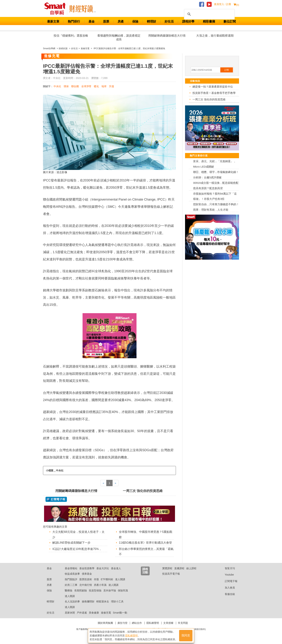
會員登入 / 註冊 (223, 4)
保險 (135, 22)
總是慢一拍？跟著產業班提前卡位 (213, 87)
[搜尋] (209, 14)
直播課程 (179, 568)
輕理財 (152, 22)
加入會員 (227, 588)
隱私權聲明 (153, 623)
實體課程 (167, 568)
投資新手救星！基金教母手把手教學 (214, 93)
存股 (96, 579)
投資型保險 (95, 590)
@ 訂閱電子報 (56, 499)
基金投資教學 (87, 568)
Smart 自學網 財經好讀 (83, 9)
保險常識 (123, 590)
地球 (104, 86)
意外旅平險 (110, 590)
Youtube (227, 575)
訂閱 (227, 70)
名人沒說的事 (72, 601)
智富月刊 (227, 568)
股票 (106, 22)
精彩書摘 (209, 22)
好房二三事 (71, 585)
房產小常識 (100, 585)
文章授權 (168, 623)
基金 (92, 22)
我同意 (186, 635)
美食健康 (94, 613)
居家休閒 (70, 613)
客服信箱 (227, 594)
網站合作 (137, 623)
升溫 (112, 86)
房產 (121, 22)
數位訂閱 (230, 22)
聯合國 (75, 86)
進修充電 (106, 613)
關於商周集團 (105, 623)
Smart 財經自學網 (57, 9)
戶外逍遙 (82, 613)
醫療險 (69, 590)
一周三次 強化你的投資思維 (143, 491)
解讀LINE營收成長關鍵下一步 (71, 543)
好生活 (169, 22)
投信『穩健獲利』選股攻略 (71, 36)
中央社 (57, 86)
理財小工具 (117, 601)
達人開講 (120, 579)
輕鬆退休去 (103, 601)
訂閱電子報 (228, 581)
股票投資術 (86, 579)
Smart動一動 (120, 613)
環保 (66, 86)
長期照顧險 (81, 590)
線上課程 (191, 568)
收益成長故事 (72, 574)
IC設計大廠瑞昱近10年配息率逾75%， (77, 549)
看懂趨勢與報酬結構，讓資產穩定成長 (119, 37)
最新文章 (53, 22)
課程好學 (188, 22)
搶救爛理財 (88, 601)
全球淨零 (86, 86)
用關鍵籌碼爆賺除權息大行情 (167, 36)
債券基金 (87, 574)
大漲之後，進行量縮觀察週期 (215, 36)
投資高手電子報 (171, 574)
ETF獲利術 (107, 579)
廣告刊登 (122, 623)
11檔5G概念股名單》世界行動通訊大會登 (145, 543)
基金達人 (116, 568)
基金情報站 (71, 568)
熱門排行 (74, 22)
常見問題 (183, 623)
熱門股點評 (71, 579)
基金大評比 (103, 568)
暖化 (96, 86)
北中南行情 (86, 585)
